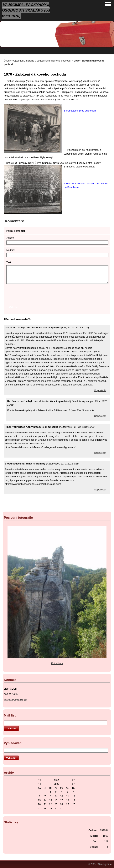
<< (39, 780)
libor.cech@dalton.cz (15, 700)
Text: (9, 262)
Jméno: (10, 238)
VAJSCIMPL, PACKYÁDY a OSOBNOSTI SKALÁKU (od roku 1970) (26, 10)
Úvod (7, 61)
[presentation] (36, 294)
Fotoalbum (57, 663)
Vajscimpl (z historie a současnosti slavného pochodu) (42, 61)
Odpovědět (100, 390)
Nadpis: (10, 250)
